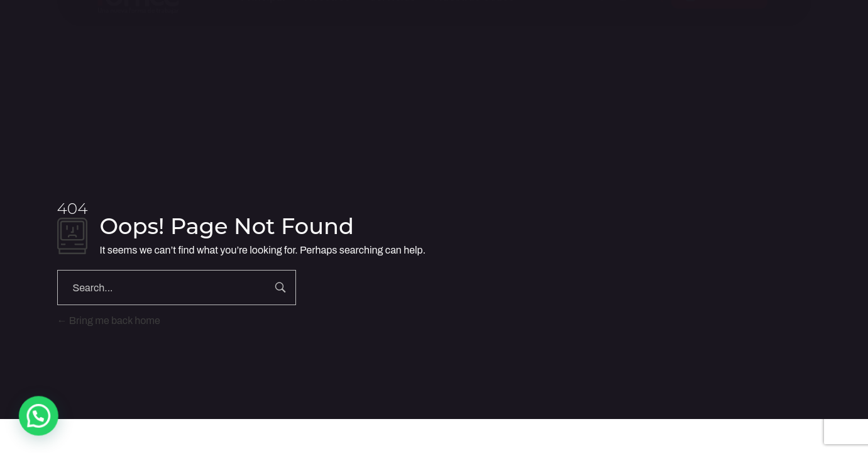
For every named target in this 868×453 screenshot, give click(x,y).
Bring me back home (109, 321)
